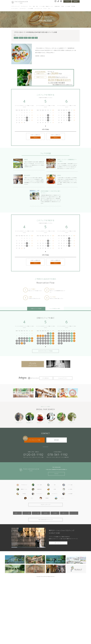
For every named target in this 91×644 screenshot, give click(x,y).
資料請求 (76, 1)
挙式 (37, 6)
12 (69, 115)
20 (17, 341)
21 (19, 341)
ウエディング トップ (15, 6)
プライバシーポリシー (74, 513)
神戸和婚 (73, 6)
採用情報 (46, 513)
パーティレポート (15, 9)
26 (69, 120)
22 (48, 120)
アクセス (67, 1)
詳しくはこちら (58, 543)
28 (19, 343)
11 (38, 338)
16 (24, 338)
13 (43, 338)
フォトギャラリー (23, 9)
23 (24, 341)
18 (30, 338)
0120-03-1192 (33, 455)
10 (53, 336)
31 (53, 343)
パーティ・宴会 (36, 513)
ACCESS (56, 474)
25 (30, 341)
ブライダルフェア (24, 6)
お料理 (62, 6)
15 (48, 118)
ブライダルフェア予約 (34, 440)
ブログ (49, 9)
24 (27, 120)
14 (19, 338)
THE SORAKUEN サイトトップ (45, 520)
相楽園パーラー (17, 513)
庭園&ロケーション (50, 6)
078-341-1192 (58, 455)
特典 (34, 6)
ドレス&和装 (68, 6)
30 (24, 343)
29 (22, 343)
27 (17, 343)
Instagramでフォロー (63, 378)
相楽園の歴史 (57, 6)
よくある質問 (30, 9)
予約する (35, 137)
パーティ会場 (42, 6)
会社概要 (55, 513)
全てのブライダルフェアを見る (46, 351)
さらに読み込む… (46, 378)
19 (69, 118)
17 (27, 118)
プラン (30, 6)
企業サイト (64, 513)
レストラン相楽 (27, 513)
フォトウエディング (38, 9)
